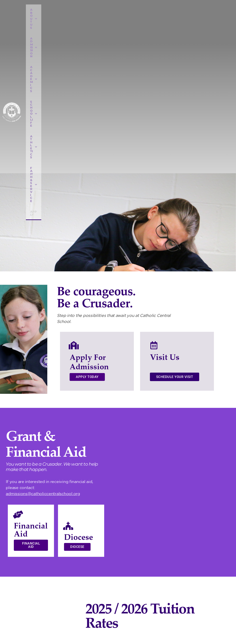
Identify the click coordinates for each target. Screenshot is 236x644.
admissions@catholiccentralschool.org (43, 298)
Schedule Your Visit (175, 181)
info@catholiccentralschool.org (199, 615)
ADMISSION (68, 10)
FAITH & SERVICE (185, 10)
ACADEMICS (96, 10)
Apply (195, 19)
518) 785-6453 (188, 607)
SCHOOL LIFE (125, 10)
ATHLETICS (154, 10)
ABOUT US (41, 10)
